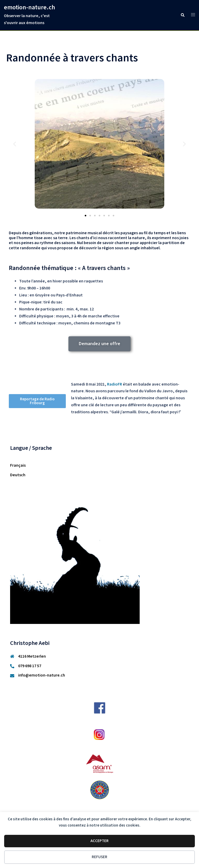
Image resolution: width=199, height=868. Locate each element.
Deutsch (18, 475)
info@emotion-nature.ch (42, 675)
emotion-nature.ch (30, 7)
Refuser (99, 857)
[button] (182, 15)
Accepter (99, 841)
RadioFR (115, 384)
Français (18, 465)
